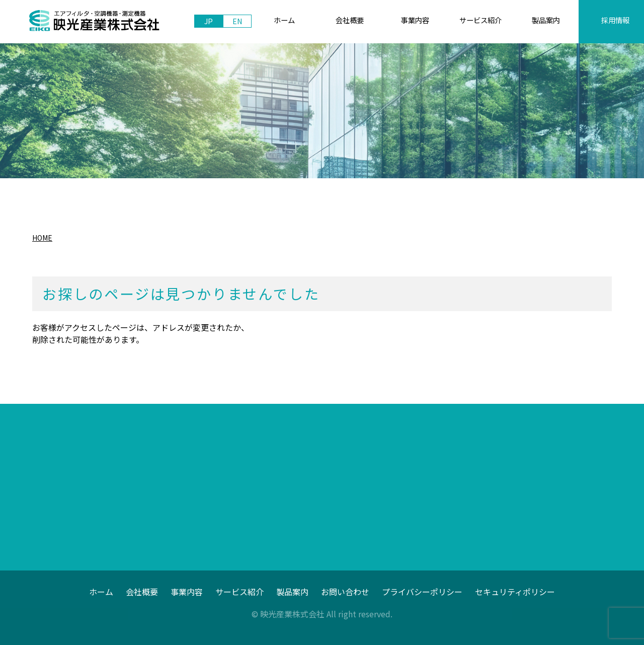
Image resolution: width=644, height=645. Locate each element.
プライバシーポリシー (422, 592)
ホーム (101, 592)
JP (209, 21)
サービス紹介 (239, 592)
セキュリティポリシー (515, 592)
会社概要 (142, 592)
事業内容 (187, 592)
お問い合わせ (345, 592)
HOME (42, 238)
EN (237, 21)
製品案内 (292, 592)
